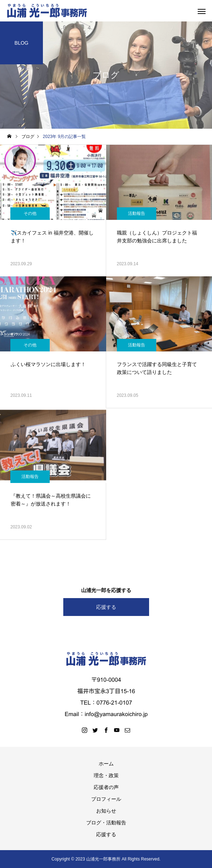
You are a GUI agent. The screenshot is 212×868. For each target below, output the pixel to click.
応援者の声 (106, 787)
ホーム (106, 764)
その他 (30, 213)
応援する (106, 607)
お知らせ (106, 811)
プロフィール (106, 799)
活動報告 (137, 213)
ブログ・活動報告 (106, 823)
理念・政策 (106, 775)
